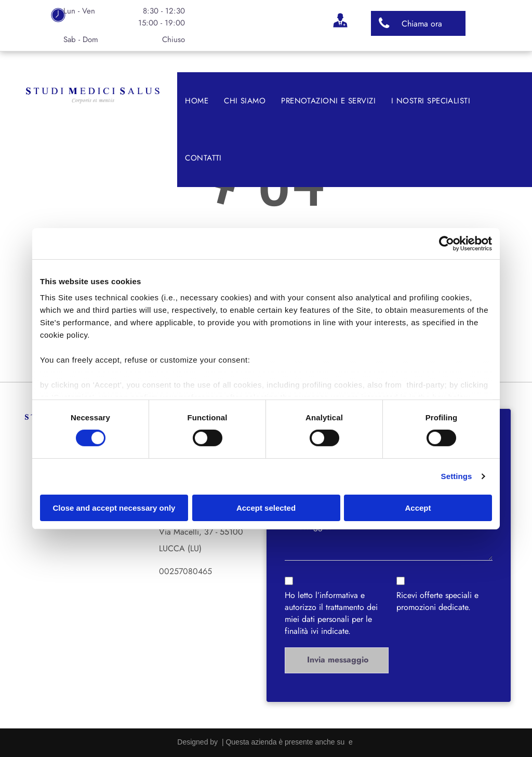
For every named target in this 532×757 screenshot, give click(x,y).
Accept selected (266, 508)
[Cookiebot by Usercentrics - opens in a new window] (447, 243)
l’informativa (337, 595)
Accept (418, 508)
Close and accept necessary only (114, 508)
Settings (457, 476)
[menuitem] (197, 101)
